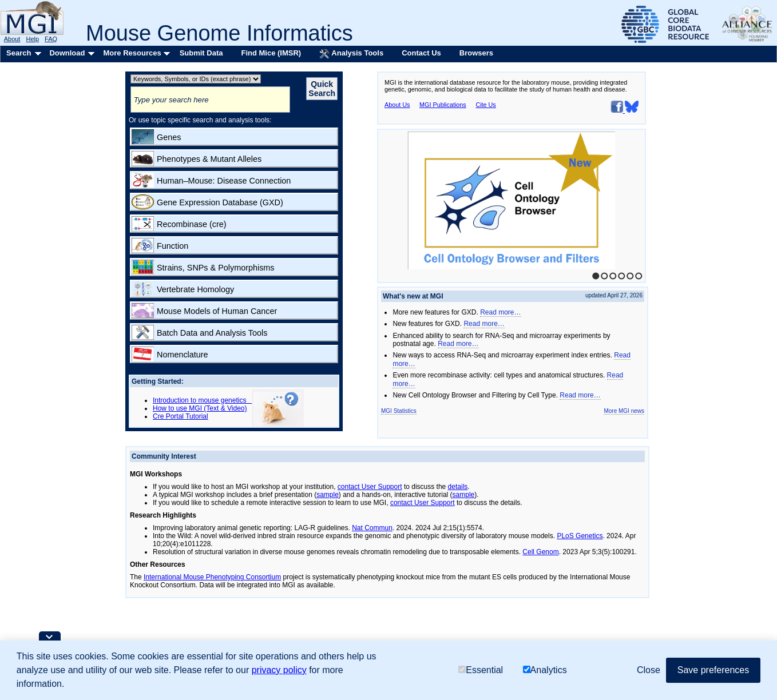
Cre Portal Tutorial (181, 416)
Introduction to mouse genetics (202, 400)
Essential (481, 670)
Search (19, 53)
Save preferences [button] (713, 670)
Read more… (500, 312)
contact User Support (370, 487)
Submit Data (201, 53)
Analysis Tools (351, 54)
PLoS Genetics (580, 536)
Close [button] (649, 670)
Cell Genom (540, 552)
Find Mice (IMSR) (271, 53)
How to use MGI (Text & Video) (200, 408)
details (458, 487)
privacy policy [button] (279, 670)
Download (67, 53)
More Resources (132, 53)
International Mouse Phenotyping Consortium (212, 577)
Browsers (476, 53)
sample (328, 495)
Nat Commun (372, 528)
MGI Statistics (399, 411)
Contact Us (421, 53)
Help (32, 39)
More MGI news (624, 411)
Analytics (545, 670)
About (12, 39)
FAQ (51, 39)
